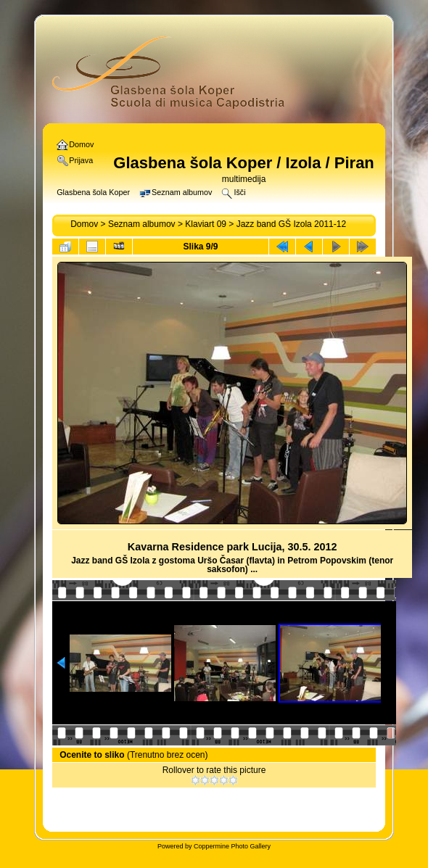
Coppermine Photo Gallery (232, 846)
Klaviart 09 (206, 224)
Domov (84, 224)
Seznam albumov (142, 224)
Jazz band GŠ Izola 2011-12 (291, 224)
